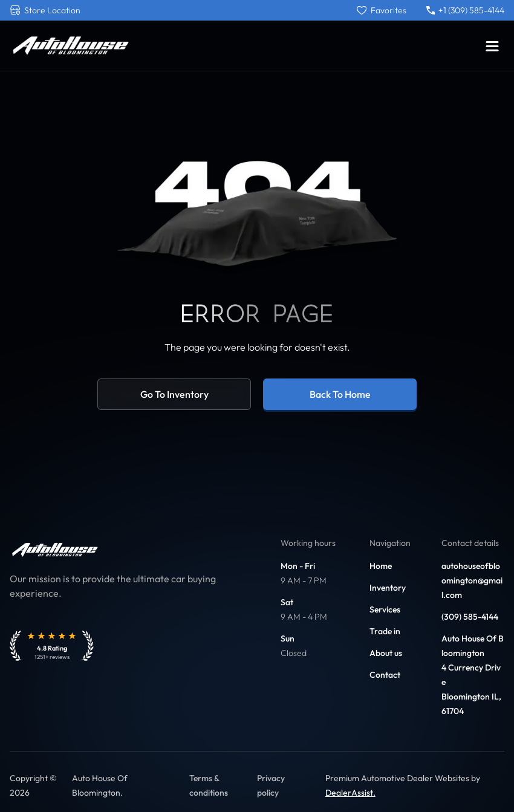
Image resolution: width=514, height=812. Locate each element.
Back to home (340, 394)
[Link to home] (70, 46)
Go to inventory (174, 394)
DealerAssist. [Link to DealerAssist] (350, 793)
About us (386, 653)
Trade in (385, 631)
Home (381, 566)
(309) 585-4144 (470, 617)
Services (385, 609)
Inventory (388, 588)
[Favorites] (382, 10)
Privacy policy (271, 785)
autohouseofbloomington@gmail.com (472, 580)
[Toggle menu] (492, 46)
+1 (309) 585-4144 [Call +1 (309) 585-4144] (465, 10)
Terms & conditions (209, 785)
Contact (385, 675)
